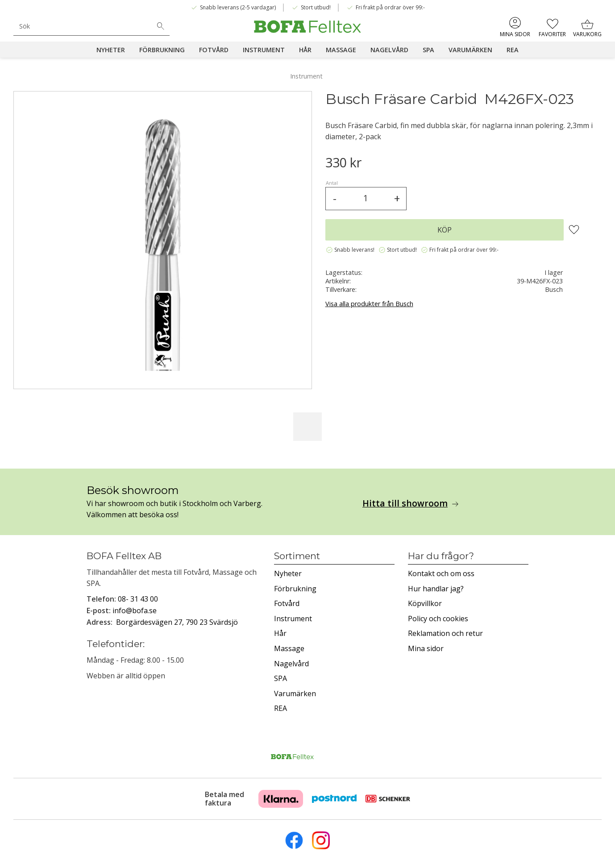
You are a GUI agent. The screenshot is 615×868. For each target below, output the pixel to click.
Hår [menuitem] (305, 50)
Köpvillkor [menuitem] (425, 603)
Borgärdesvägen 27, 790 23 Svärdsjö (177, 622)
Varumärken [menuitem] (470, 50)
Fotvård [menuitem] (214, 50)
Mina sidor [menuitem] (515, 34)
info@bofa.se (135, 611)
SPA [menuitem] (428, 50)
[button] (552, 27)
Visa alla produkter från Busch (369, 304)
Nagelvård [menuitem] (389, 50)
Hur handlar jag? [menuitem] (436, 589)
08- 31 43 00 (138, 599)
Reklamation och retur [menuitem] (445, 633)
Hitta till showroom (405, 503)
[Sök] (161, 26)
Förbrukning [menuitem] (162, 50)
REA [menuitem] (513, 50)
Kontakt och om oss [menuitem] (441, 573)
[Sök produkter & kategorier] (83, 26)
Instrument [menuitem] (264, 50)
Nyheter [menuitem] (111, 50)
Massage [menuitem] (341, 50)
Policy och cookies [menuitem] (438, 619)
